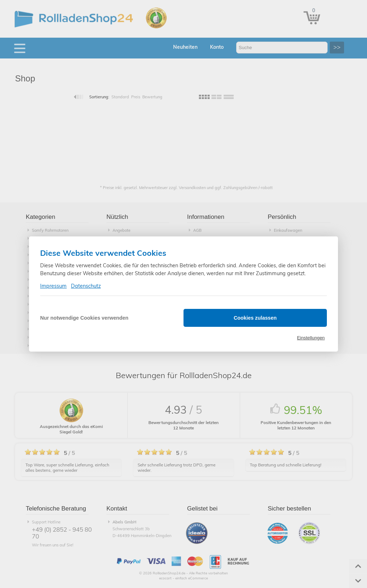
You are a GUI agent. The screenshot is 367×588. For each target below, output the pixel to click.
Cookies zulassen (255, 318)
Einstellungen (311, 338)
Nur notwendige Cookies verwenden (84, 318)
